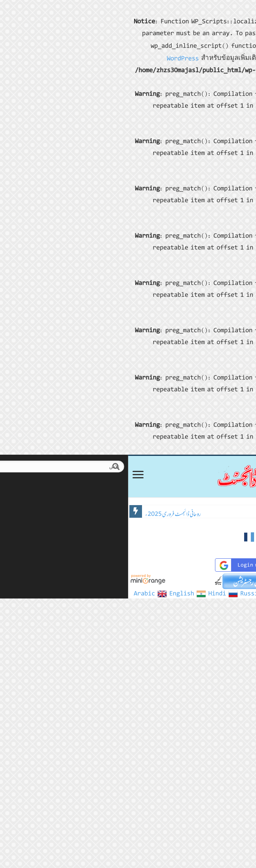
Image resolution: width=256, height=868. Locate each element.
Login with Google (129, 565)
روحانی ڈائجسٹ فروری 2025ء (49, 514)
